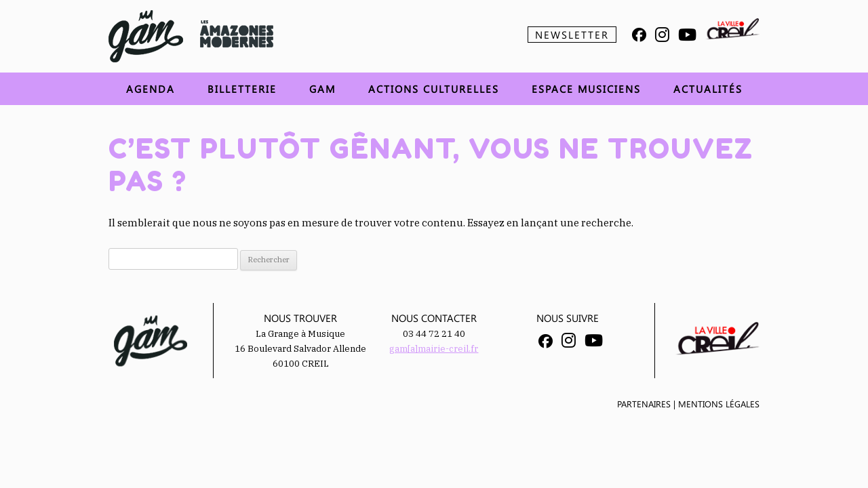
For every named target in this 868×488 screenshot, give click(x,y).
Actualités (708, 89)
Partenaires (644, 404)
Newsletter (572, 35)
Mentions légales (719, 404)
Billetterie (242, 89)
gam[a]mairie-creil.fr (434, 349)
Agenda (151, 89)
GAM (322, 89)
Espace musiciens (586, 89)
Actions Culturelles (434, 89)
